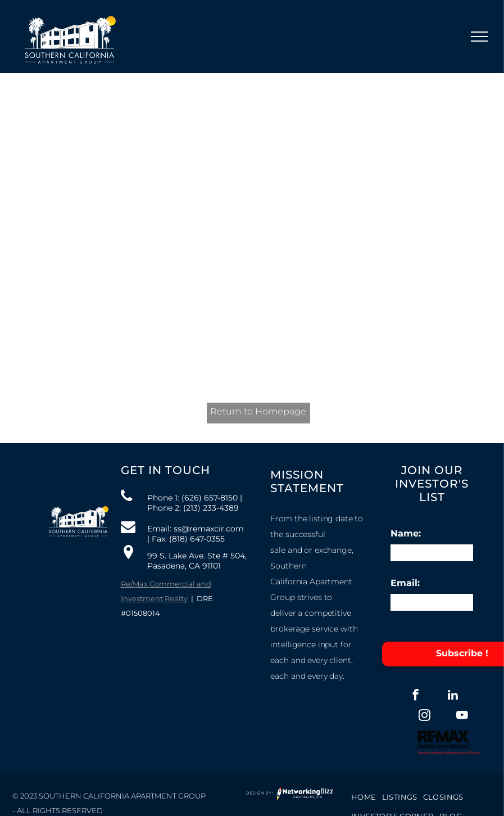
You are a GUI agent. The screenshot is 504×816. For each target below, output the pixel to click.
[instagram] (424, 716)
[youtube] (462, 716)
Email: (405, 583)
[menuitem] (364, 796)
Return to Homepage (258, 411)
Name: (406, 533)
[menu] (479, 37)
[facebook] (416, 696)
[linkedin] (453, 696)
